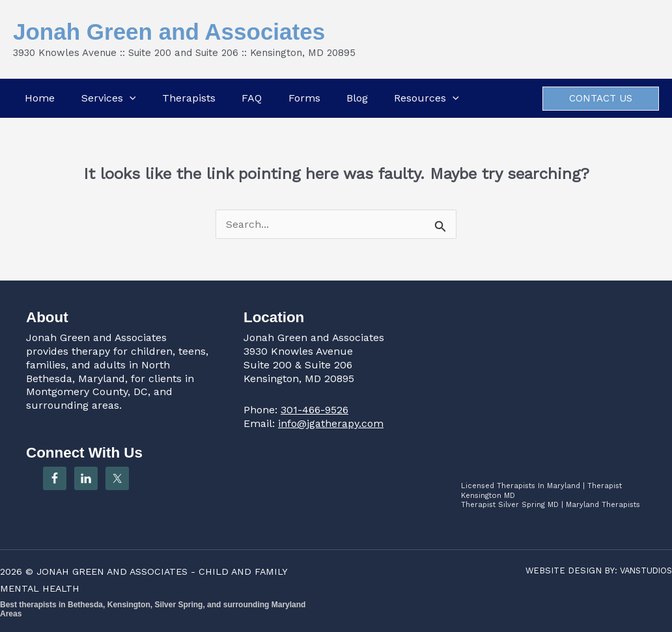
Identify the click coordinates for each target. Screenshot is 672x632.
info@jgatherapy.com (331, 423)
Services (107, 98)
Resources (428, 98)
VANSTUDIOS (644, 570)
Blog (358, 98)
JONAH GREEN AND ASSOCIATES (113, 571)
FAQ (252, 98)
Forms (304, 98)
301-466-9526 (315, 410)
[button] (128, 98)
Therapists (188, 98)
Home (38, 98)
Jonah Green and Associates (169, 32)
